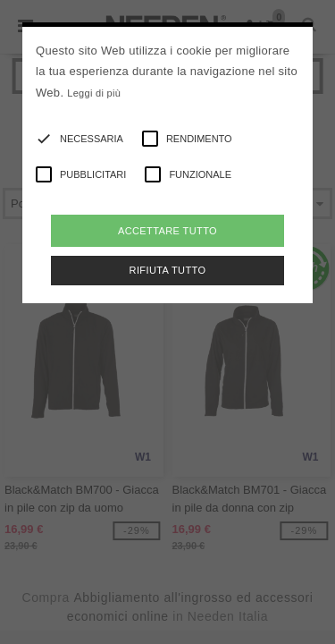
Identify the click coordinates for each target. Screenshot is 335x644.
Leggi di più (94, 93)
